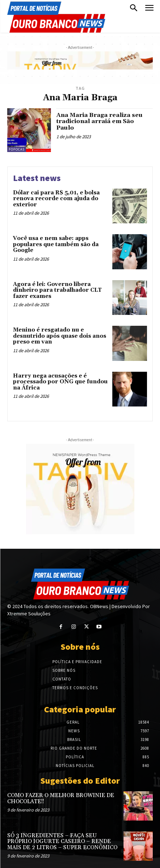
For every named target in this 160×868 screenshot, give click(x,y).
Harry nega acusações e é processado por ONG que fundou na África (60, 382)
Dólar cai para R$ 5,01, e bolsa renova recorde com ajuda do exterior (56, 199)
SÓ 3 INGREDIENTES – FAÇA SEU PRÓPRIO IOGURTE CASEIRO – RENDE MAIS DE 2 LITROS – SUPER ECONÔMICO (62, 842)
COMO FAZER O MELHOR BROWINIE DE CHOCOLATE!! (61, 799)
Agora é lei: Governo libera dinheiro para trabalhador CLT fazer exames (57, 290)
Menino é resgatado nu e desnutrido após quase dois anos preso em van (60, 336)
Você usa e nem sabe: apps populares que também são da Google (56, 244)
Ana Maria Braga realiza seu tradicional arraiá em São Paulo (100, 121)
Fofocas (17, 149)
